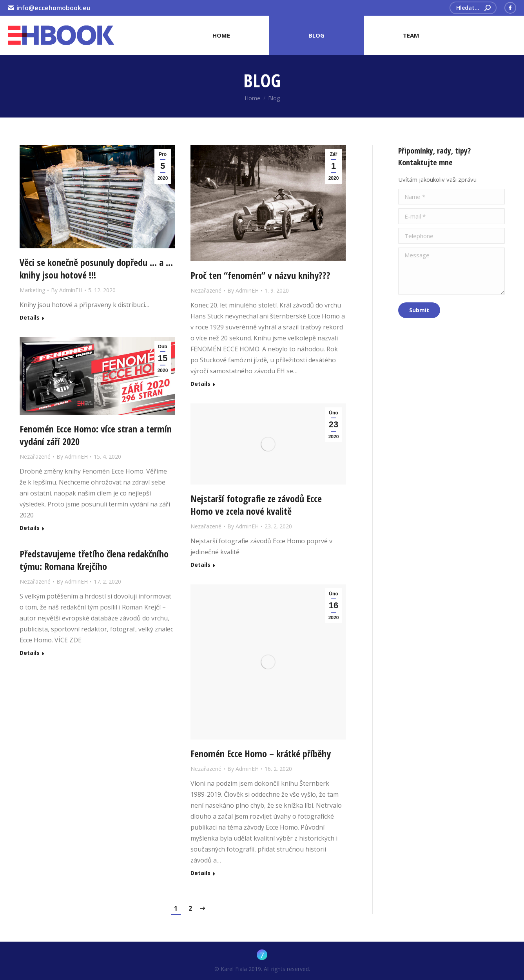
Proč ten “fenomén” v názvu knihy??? (260, 275)
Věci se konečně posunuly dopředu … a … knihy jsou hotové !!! (96, 269)
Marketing (32, 290)
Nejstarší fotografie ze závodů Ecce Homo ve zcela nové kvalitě (256, 505)
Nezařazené (206, 290)
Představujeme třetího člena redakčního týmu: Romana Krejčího (94, 560)
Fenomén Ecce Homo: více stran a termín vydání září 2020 (96, 435)
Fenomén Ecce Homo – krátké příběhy (261, 754)
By (67, 290)
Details (30, 318)
